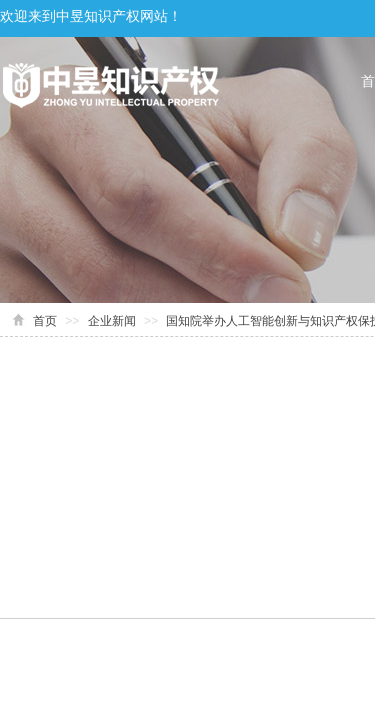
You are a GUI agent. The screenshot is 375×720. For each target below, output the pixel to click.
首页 (45, 321)
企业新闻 (112, 321)
